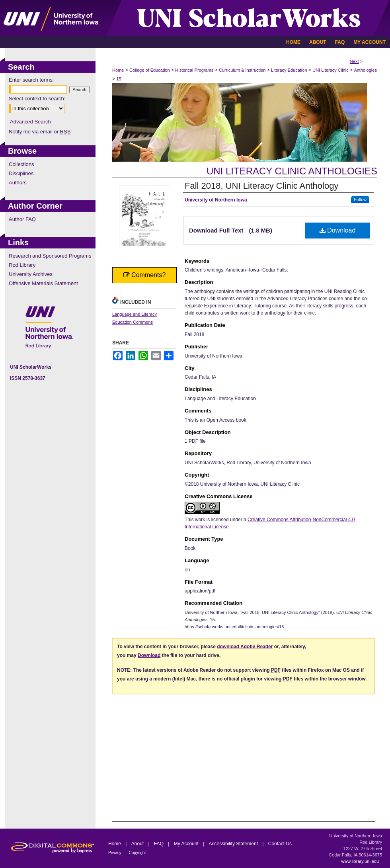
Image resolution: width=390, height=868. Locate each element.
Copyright (137, 853)
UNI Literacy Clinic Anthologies (292, 171)
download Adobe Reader (245, 647)
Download (338, 230)
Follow (360, 199)
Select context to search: (37, 99)
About (138, 844)
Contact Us (280, 844)
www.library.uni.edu (360, 861)
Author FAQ (22, 219)
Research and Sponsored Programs (50, 256)
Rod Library (22, 265)
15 (119, 79)
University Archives (31, 274)
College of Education (150, 70)
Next (354, 61)
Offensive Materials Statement (43, 283)
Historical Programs (194, 70)
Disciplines (21, 173)
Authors (18, 183)
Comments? (145, 275)
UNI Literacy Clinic (330, 70)
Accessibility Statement (234, 844)
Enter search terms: (31, 80)
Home (118, 70)
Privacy (115, 853)
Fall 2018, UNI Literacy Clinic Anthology (261, 186)
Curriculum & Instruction (242, 70)
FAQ (159, 844)
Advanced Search (30, 122)
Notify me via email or (40, 132)
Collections (21, 164)
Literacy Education (289, 70)
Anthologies (365, 70)
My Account (187, 844)
